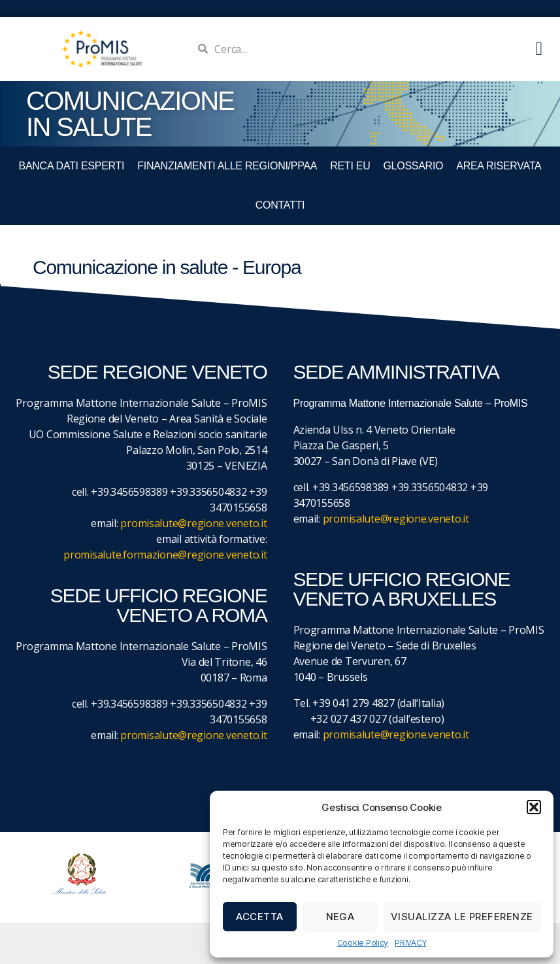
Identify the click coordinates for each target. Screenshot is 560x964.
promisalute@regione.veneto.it (193, 523)
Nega (340, 917)
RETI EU (350, 166)
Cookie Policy (363, 943)
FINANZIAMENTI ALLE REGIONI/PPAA (227, 166)
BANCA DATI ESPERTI (72, 166)
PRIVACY (410, 943)
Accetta (260, 917)
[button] (534, 807)
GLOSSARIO (413, 166)
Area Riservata (499, 166)
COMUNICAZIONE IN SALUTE (130, 114)
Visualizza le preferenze (462, 917)
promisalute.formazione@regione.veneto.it (165, 555)
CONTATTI (280, 205)
